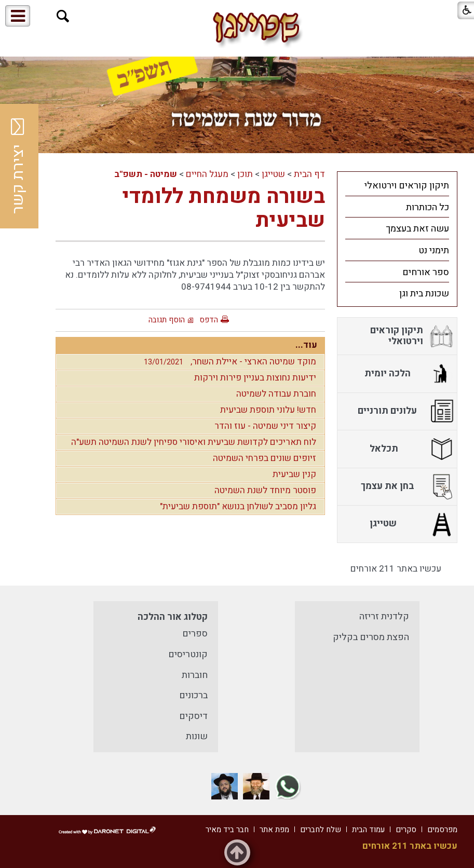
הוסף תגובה (167, 320)
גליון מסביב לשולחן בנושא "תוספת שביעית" (238, 506)
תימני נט (434, 250)
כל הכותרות (428, 207)
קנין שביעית (294, 474)
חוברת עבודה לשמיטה (276, 394)
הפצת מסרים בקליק (371, 637)
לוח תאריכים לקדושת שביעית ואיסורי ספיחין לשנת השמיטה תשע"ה (194, 442)
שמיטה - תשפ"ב (146, 174)
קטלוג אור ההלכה (173, 617)
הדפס (209, 320)
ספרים (195, 634)
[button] (63, 16)
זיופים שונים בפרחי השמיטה (265, 458)
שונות (197, 736)
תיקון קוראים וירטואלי (407, 186)
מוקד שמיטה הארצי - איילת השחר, (227, 362)
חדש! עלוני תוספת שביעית (268, 410)
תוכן (245, 174)
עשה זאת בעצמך (417, 229)
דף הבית (309, 174)
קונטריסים (188, 654)
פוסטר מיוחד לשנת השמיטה (265, 490)
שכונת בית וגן (424, 294)
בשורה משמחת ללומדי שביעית (224, 208)
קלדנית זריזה (384, 616)
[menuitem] (397, 185)
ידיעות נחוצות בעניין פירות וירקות (255, 378)
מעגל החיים (207, 174)
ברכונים (193, 695)
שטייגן (273, 174)
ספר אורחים (426, 272)
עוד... (306, 345)
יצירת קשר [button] (18, 166)
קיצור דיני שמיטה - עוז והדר (265, 426)
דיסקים (193, 716)
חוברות (195, 675)
